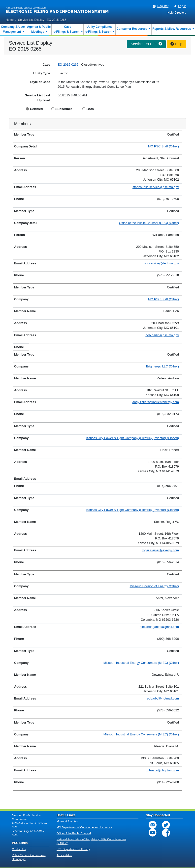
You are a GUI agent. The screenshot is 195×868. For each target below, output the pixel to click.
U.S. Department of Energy (73, 849)
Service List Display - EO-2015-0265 (42, 20)
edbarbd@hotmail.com (163, 698)
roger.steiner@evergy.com (160, 550)
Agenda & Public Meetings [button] (39, 29)
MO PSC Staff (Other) (163, 146)
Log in (180, 6)
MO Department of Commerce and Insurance (84, 827)
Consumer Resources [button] (132, 29)
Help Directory (177, 13)
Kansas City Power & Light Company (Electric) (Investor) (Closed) (133, 438)
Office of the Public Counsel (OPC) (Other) (149, 223)
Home (10, 20)
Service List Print (146, 44)
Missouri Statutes (67, 821)
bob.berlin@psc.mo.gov (162, 335)
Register (161, 6)
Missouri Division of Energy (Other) (154, 586)
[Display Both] (84, 109)
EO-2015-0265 (68, 65)
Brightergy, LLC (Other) (162, 366)
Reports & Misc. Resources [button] (172, 29)
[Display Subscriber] (53, 109)
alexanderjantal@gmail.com (159, 627)
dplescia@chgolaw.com (162, 770)
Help (176, 44)
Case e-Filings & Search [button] (66, 29)
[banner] (57, 8)
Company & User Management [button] (13, 29)
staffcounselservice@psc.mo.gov (156, 187)
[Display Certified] (28, 109)
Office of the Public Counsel (74, 833)
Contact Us (19, 849)
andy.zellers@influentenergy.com (156, 402)
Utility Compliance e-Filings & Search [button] (99, 29)
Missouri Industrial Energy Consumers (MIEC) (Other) (141, 663)
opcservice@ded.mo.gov (161, 263)
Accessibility (64, 855)
